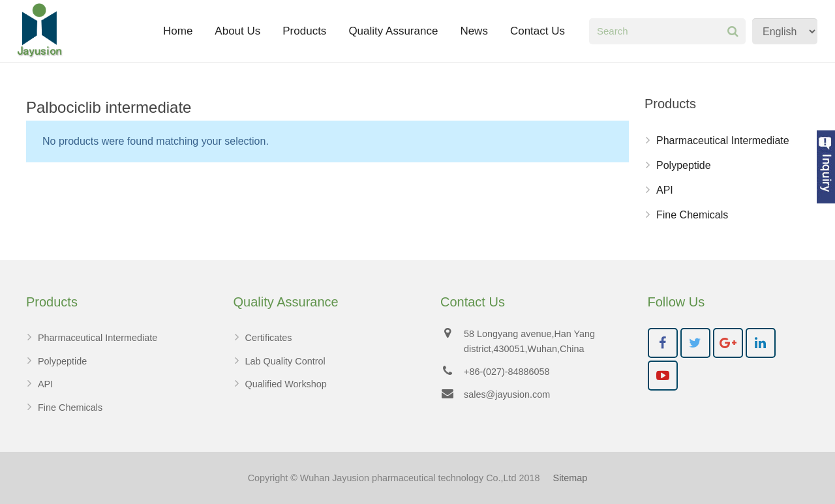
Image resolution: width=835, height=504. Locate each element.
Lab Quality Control (285, 361)
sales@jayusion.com (507, 394)
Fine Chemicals (692, 215)
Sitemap (570, 478)
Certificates (269, 338)
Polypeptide (684, 165)
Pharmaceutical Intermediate (723, 141)
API (665, 190)
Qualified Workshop (286, 384)
